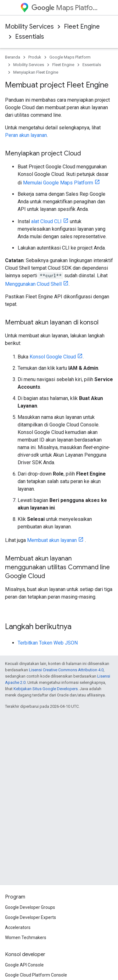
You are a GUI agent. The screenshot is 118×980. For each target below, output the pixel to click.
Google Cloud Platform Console (36, 975)
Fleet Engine (82, 27)
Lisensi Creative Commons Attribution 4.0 (66, 670)
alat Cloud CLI (46, 221)
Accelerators (18, 927)
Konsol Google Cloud (53, 357)
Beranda (13, 57)
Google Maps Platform (70, 57)
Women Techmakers (26, 938)
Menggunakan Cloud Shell (33, 284)
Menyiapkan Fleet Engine (36, 72)
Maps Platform (65, 8)
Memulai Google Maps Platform (58, 183)
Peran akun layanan (26, 135)
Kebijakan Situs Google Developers (46, 689)
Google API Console (24, 965)
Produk (35, 57)
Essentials (30, 37)
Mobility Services (29, 27)
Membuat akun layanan (52, 540)
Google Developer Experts (31, 917)
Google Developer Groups (30, 907)
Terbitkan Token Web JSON (48, 643)
